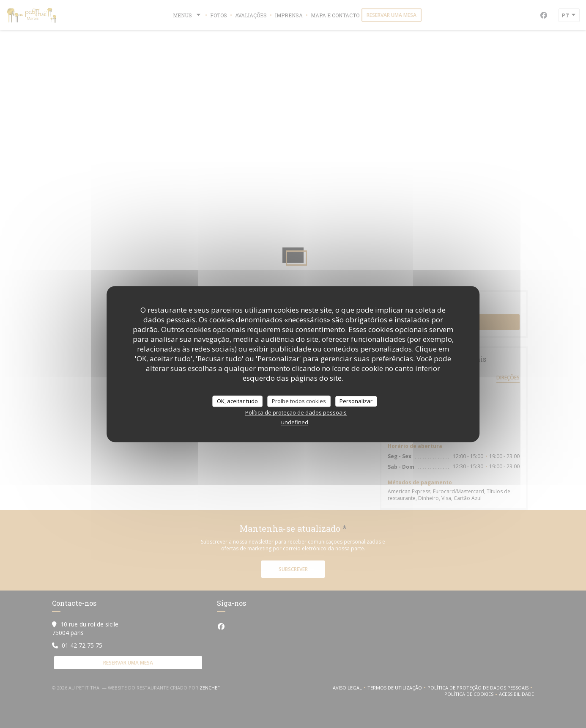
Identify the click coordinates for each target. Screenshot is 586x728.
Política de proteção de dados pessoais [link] (296, 412)
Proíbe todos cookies (299, 401)
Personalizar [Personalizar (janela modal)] (356, 401)
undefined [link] (295, 422)
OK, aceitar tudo (237, 401)
